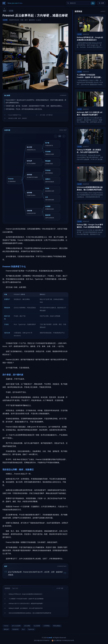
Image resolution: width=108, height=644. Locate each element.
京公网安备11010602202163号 (63, 640)
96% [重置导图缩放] (60, 136)
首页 (5, 11)
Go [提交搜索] (93, 3)
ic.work (50, 638)
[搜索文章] (80, 3)
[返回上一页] (4, 9)
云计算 (11, 11)
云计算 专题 (60, 588)
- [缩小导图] (56, 136)
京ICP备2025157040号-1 (42, 640)
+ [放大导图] (64, 136)
